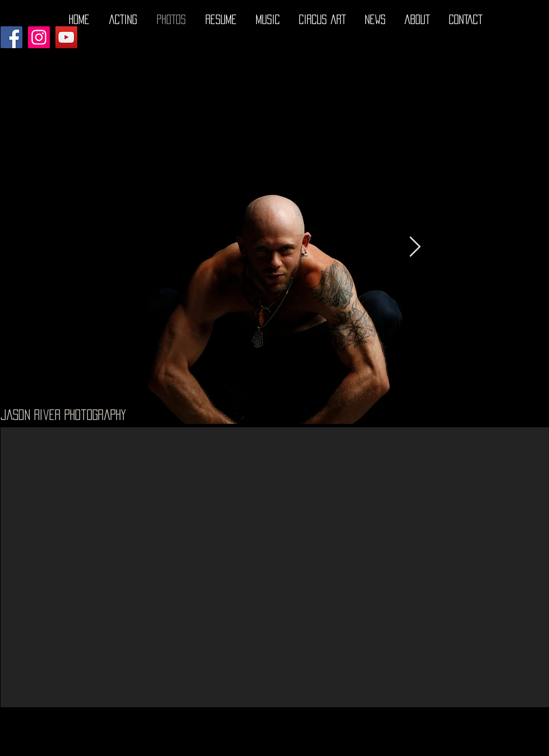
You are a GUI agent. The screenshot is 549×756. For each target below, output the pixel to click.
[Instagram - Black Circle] (533, 746)
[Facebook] (11, 37)
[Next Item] (415, 247)
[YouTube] (66, 37)
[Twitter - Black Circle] (512, 746)
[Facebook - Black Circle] (490, 746)
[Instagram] (39, 37)
